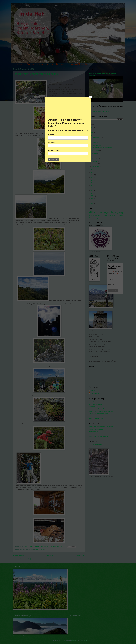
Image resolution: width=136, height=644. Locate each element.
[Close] (91, 97)
